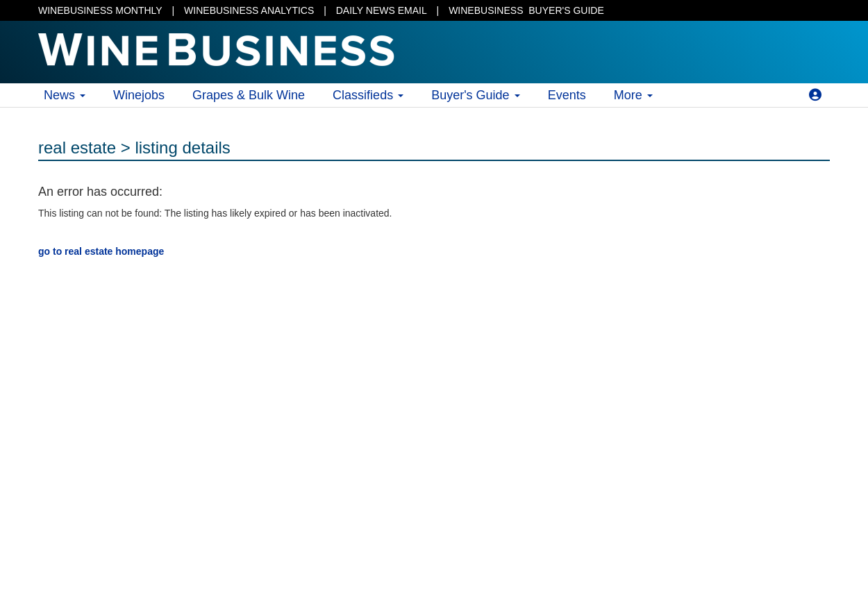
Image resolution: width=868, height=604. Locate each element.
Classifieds (368, 95)
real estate (77, 148)
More (633, 95)
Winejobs (139, 95)
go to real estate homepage (101, 251)
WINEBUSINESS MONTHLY (100, 10)
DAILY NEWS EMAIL (382, 10)
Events (567, 95)
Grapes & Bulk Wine (249, 95)
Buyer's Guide (476, 95)
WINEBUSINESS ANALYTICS (249, 10)
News (65, 95)
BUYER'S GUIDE (526, 10)
